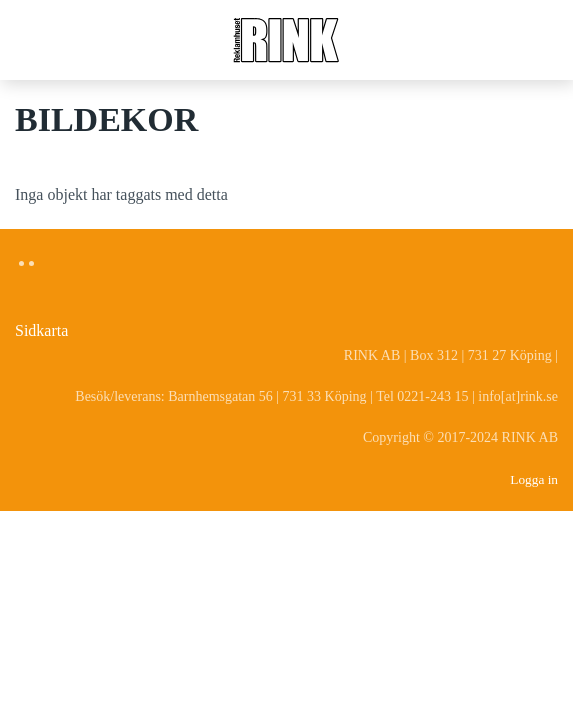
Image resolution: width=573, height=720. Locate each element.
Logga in (534, 479)
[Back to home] (287, 40)
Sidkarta (41, 330)
